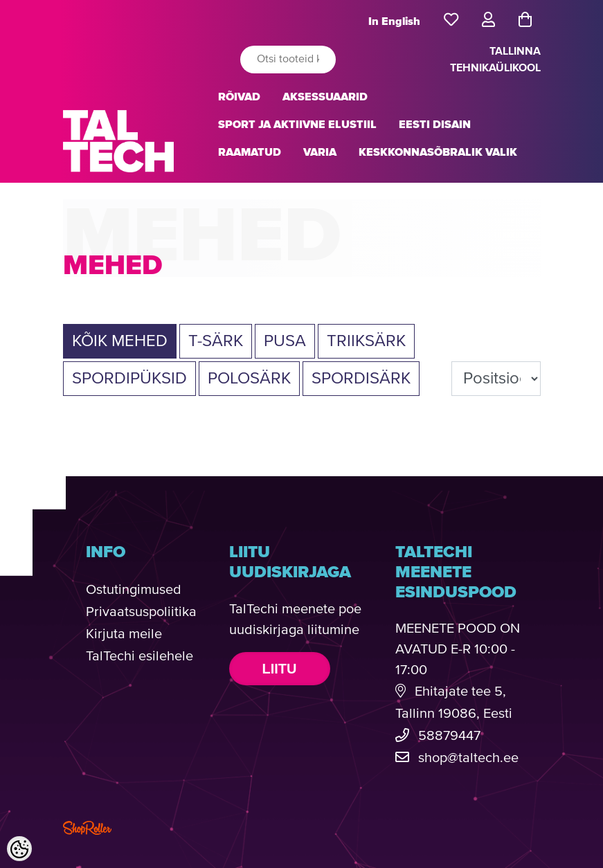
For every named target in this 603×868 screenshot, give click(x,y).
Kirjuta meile (124, 634)
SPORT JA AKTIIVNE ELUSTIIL (297, 125)
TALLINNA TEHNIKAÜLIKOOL (495, 60)
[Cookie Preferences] (19, 849)
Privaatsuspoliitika (141, 612)
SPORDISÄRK (361, 379)
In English (394, 21)
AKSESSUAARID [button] (325, 97)
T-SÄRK (216, 341)
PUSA (285, 341)
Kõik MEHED (120, 341)
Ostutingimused (134, 590)
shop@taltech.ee (468, 758)
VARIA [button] (320, 152)
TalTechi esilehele (139, 657)
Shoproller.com (87, 828)
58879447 (449, 736)
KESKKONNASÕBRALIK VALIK (438, 152)
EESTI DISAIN (435, 125)
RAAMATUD (250, 152)
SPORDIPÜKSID (129, 379)
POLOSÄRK (249, 379)
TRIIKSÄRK (366, 341)
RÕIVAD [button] (239, 97)
